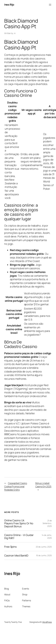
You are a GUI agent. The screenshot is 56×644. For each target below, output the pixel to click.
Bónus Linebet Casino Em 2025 (43, 485)
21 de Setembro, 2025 (47, 523)
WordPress (47, 622)
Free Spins (10, 547)
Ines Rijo (9, 5)
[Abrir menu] (50, 5)
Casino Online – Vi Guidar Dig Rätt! (19, 536)
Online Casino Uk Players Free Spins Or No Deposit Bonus (19, 523)
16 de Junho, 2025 (44, 555)
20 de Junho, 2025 (44, 547)
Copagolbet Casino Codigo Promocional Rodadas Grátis (16, 486)
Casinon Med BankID (16, 556)
